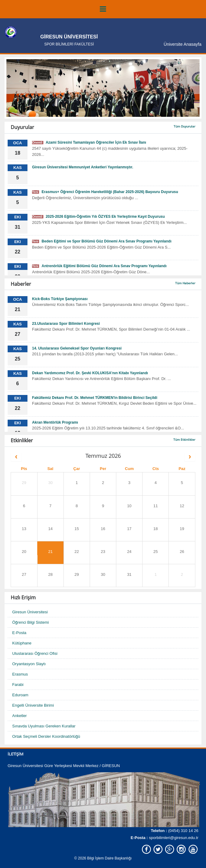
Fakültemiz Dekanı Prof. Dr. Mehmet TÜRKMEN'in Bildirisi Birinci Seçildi (95, 398)
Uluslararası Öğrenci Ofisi (35, 653)
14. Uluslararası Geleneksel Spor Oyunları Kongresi (77, 348)
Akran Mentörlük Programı (55, 422)
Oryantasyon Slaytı (29, 664)
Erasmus (20, 674)
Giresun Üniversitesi (30, 612)
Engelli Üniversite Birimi (33, 705)
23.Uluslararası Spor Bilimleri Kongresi (66, 324)
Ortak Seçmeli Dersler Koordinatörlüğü (46, 736)
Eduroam (20, 695)
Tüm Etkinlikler (184, 439)
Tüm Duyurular (184, 126)
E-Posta (19, 633)
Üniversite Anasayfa (183, 44)
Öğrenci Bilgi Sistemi (31, 622)
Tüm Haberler (185, 283)
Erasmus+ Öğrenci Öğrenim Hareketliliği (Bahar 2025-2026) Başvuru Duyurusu (105, 192)
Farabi (18, 685)
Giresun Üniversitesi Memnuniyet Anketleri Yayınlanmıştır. (83, 167)
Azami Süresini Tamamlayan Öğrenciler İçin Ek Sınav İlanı (89, 142)
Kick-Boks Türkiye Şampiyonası (60, 299)
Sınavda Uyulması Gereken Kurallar (44, 726)
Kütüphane (22, 643)
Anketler (20, 716)
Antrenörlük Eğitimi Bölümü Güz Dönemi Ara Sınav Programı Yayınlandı (99, 266)
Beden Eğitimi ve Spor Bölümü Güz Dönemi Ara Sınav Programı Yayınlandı (102, 241)
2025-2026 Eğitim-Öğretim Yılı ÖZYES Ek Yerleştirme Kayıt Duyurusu (98, 217)
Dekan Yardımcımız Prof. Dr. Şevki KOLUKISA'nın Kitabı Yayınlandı (90, 373)
